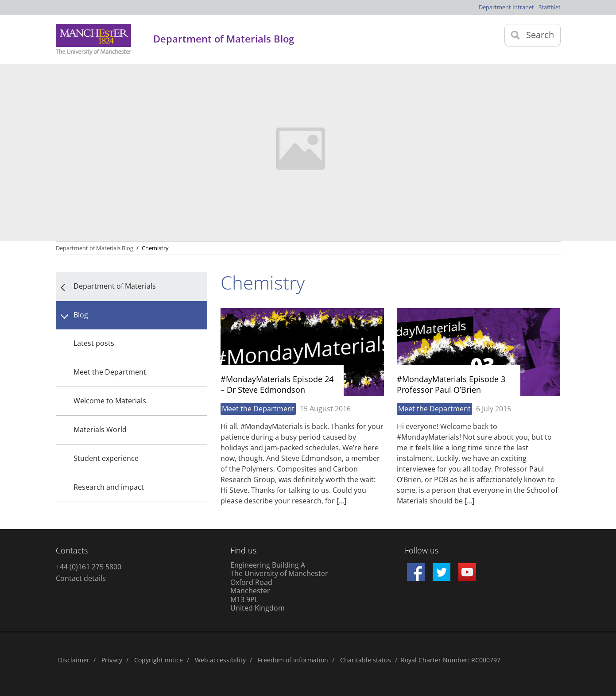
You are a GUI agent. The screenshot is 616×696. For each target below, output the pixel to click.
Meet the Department (110, 372)
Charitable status (366, 660)
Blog (81, 315)
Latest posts (94, 343)
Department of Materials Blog (95, 248)
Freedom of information (293, 660)
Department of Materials (115, 286)
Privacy (112, 660)
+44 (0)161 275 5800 (89, 567)
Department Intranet (506, 7)
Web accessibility (220, 660)
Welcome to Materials (110, 401)
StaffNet (550, 7)
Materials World (100, 429)
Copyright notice (159, 660)
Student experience (106, 458)
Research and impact (109, 487)
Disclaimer (74, 660)
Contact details (81, 578)
